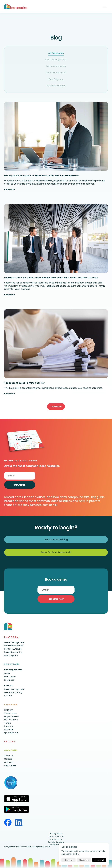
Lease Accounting (56, 66)
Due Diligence (56, 79)
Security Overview (56, 842)
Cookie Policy (56, 839)
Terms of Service (56, 836)
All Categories (56, 53)
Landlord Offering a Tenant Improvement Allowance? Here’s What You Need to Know (51, 278)
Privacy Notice (56, 833)
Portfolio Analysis (56, 86)
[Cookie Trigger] (56, 845)
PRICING (10, 742)
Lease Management (56, 60)
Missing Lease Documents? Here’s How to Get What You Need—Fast (41, 176)
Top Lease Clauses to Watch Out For (24, 383)
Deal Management (56, 73)
